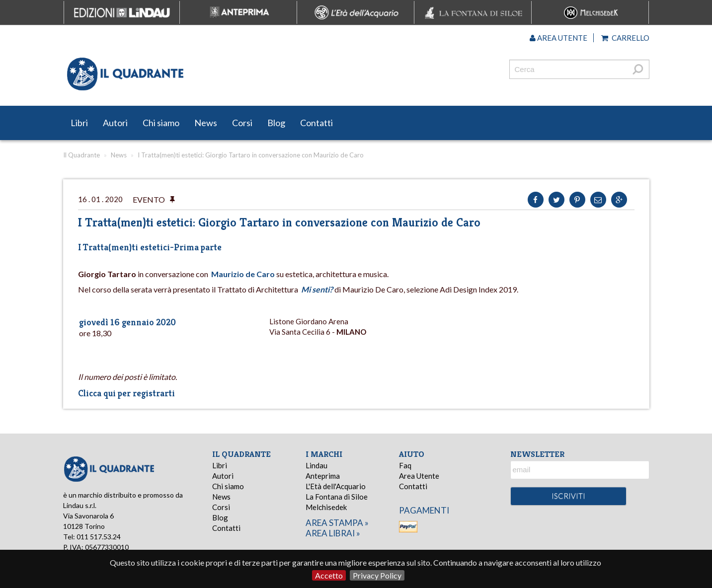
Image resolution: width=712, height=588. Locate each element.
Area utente (558, 38)
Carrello (625, 38)
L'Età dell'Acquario (336, 486)
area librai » (333, 533)
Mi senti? (317, 289)
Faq (405, 465)
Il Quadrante (81, 155)
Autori (115, 123)
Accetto (329, 575)
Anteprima (323, 476)
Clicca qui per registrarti (126, 393)
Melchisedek (326, 507)
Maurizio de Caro (243, 274)
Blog (276, 123)
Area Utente (419, 476)
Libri (79, 123)
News (206, 123)
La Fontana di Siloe (337, 497)
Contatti (316, 123)
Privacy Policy (377, 575)
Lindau (316, 465)
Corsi (242, 123)
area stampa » (337, 523)
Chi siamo (161, 123)
